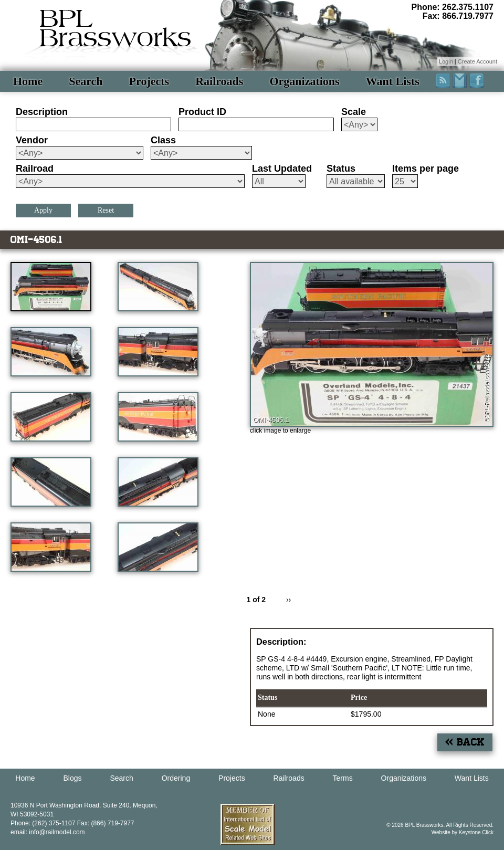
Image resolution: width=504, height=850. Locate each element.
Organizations (304, 81)
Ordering (176, 778)
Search (86, 81)
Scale (354, 112)
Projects (149, 81)
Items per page (426, 169)
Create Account (477, 61)
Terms (343, 778)
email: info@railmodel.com (48, 832)
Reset (106, 210)
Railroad (35, 169)
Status (341, 169)
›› (288, 600)
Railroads (219, 81)
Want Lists (393, 81)
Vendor (32, 140)
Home (28, 81)
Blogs (73, 778)
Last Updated (282, 169)
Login (446, 61)
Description (42, 112)
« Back (465, 742)
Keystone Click (476, 832)
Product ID (202, 112)
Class (163, 140)
